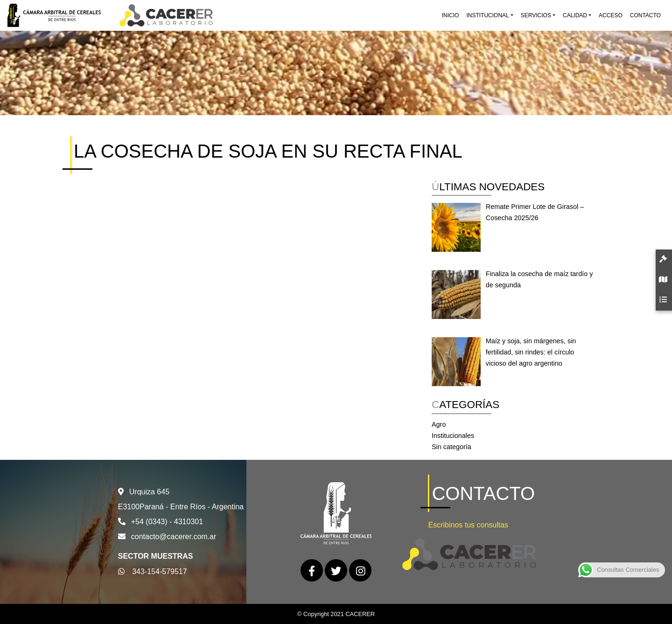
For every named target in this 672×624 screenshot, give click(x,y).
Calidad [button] (575, 15)
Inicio (451, 15)
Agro (439, 424)
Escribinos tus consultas (468, 525)
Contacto (645, 15)
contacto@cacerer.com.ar (174, 537)
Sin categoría (451, 447)
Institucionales (453, 436)
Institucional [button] (487, 15)
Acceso (611, 15)
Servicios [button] (536, 15)
